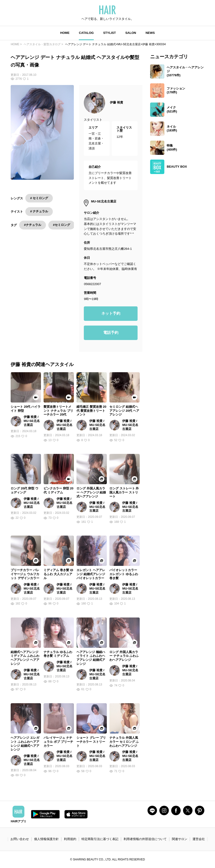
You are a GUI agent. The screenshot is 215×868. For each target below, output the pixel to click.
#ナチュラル (32, 225)
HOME (65, 33)
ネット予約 (111, 313)
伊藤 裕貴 (116, 102)
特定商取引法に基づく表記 (100, 839)
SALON (131, 33)
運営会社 (199, 839)
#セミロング (62, 225)
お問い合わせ (20, 839)
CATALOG (86, 33)
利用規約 (70, 839)
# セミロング (39, 198)
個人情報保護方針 (46, 839)
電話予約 (111, 333)
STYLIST (110, 33)
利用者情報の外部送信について (145, 839)
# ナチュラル (39, 211)
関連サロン (180, 839)
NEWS (150, 33)
